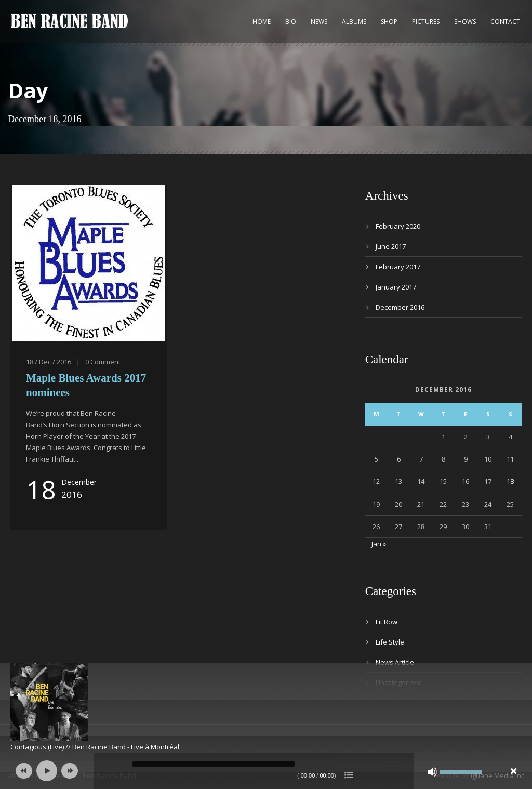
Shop (389, 22)
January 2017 (396, 287)
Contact (505, 22)
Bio (291, 22)
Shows (465, 22)
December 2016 (400, 307)
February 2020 (398, 226)
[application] (266, 771)
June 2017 (391, 246)
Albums (354, 22)
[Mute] (432, 772)
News (319, 22)
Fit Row (387, 622)
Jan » (379, 544)
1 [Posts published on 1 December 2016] (443, 437)
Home (262, 22)
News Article (395, 662)
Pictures (426, 22)
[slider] (214, 764)
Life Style (390, 642)
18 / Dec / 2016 (49, 362)
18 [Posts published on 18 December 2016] (510, 481)
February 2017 (398, 267)
